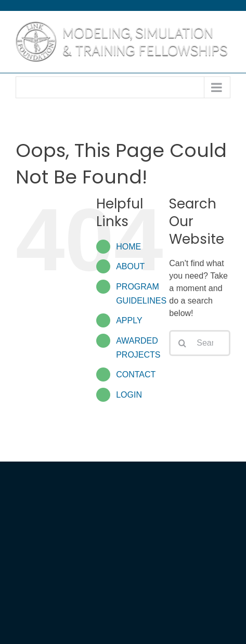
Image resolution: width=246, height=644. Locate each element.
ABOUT (130, 266)
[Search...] (200, 343)
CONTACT (136, 374)
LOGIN (129, 395)
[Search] (182, 343)
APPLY (129, 320)
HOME (128, 247)
